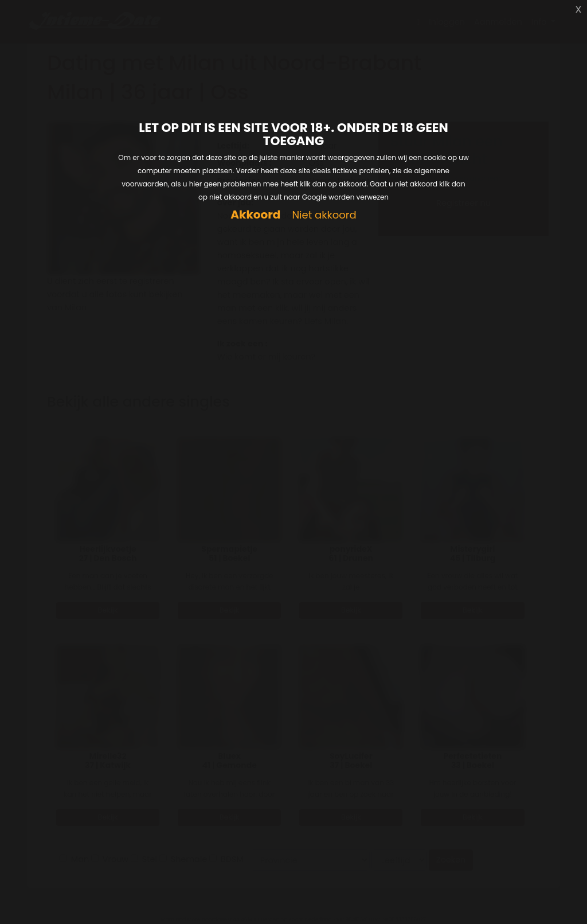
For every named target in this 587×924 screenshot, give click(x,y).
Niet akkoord (324, 215)
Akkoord (255, 215)
